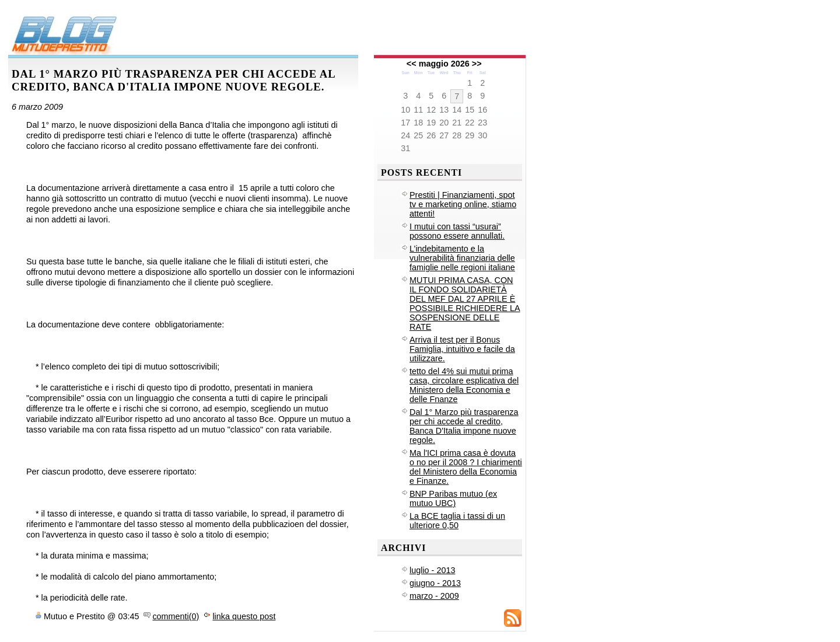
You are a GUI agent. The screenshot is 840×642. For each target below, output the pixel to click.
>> (477, 64)
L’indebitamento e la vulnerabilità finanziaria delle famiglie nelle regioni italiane (462, 258)
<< (412, 64)
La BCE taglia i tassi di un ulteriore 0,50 (457, 521)
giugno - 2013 (435, 583)
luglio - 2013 (432, 570)
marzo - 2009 (434, 596)
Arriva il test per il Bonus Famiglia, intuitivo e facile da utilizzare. (462, 349)
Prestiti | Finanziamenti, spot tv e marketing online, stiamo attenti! (463, 204)
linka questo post (244, 616)
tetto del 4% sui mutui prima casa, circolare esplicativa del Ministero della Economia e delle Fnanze (464, 385)
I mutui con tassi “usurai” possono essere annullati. (457, 231)
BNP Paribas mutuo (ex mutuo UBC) (453, 498)
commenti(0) (176, 616)
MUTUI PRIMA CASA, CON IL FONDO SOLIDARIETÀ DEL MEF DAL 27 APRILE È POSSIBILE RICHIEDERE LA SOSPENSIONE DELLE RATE (465, 303)
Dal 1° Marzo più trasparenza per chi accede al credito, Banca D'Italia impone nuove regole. (464, 426)
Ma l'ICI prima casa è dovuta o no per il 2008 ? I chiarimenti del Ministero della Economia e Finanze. (466, 467)
